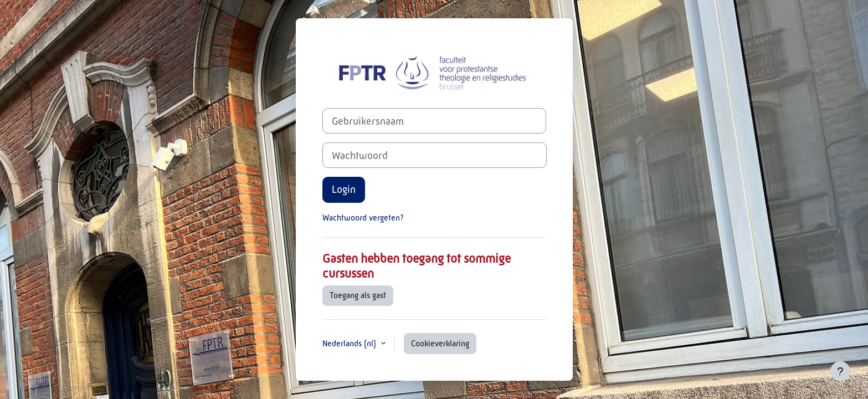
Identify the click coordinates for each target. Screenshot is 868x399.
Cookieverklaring (440, 343)
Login (344, 189)
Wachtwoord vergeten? (363, 218)
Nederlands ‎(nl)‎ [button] (350, 343)
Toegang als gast (358, 295)
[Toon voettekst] (840, 371)
